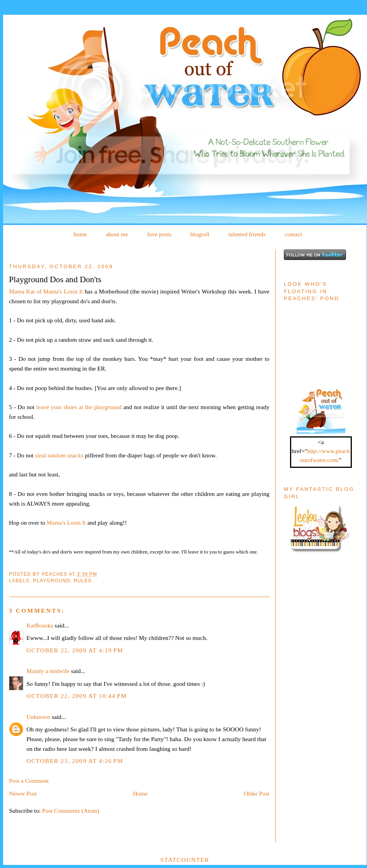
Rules (83, 581)
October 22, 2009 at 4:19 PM (75, 650)
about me (117, 234)
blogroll (200, 234)
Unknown (38, 717)
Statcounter (185, 860)
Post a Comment (29, 781)
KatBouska (40, 625)
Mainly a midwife (48, 671)
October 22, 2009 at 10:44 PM (77, 696)
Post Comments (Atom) (71, 811)
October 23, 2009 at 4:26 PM (75, 761)
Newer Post (23, 793)
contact (293, 234)
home (80, 234)
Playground (52, 581)
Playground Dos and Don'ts (55, 279)
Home (140, 793)
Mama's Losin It (66, 523)
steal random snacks (59, 455)
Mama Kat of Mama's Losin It (46, 291)
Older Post (257, 793)
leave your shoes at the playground (79, 407)
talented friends (247, 234)
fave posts (159, 234)
